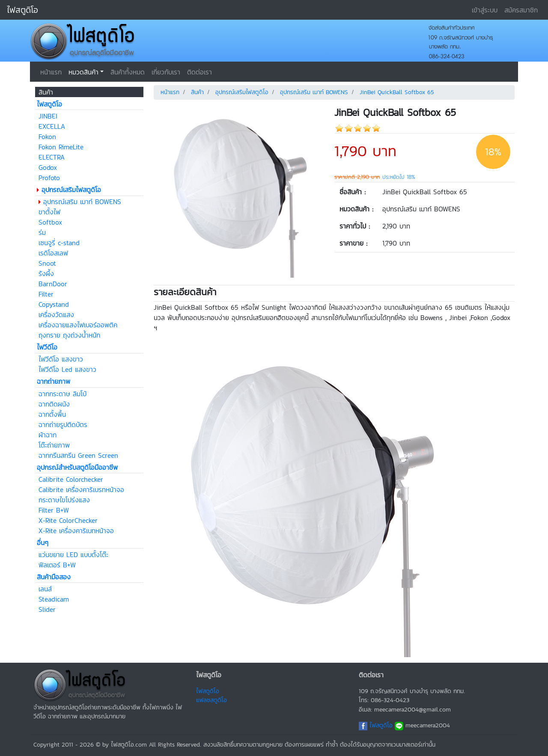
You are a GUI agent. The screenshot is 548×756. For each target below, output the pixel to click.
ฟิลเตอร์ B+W (57, 565)
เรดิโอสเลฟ (53, 253)
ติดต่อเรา (200, 72)
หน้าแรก (51, 72)
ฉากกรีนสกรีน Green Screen (78, 455)
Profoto (49, 178)
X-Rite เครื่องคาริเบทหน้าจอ (76, 531)
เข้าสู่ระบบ (485, 10)
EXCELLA (52, 126)
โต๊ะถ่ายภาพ (54, 445)
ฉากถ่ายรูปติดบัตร (63, 424)
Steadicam (54, 599)
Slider (47, 609)
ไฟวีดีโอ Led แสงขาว (67, 369)
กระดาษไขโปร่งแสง (64, 500)
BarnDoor (53, 284)
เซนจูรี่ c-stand (59, 243)
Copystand (54, 304)
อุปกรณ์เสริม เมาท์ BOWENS (82, 202)
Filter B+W (54, 510)
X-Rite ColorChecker (68, 520)
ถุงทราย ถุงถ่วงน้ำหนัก (69, 335)
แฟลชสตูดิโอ (211, 700)
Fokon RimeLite (61, 147)
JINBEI (48, 116)
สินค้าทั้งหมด (128, 72)
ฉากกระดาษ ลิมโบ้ (63, 394)
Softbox (50, 222)
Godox (48, 167)
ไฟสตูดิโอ (22, 10)
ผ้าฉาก (48, 435)
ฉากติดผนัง (54, 404)
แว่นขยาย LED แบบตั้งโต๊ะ (73, 554)
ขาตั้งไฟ (49, 212)
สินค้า (197, 92)
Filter (46, 294)
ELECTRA (52, 157)
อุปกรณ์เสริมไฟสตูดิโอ (242, 92)
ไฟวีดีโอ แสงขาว (61, 359)
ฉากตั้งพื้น (52, 414)
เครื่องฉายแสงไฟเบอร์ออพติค (78, 325)
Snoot (47, 263)
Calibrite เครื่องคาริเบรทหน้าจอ (81, 489)
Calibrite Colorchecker (71, 479)
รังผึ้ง (46, 273)
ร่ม (42, 232)
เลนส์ (45, 589)
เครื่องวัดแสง (56, 314)
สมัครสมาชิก (521, 10)
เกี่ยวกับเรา (166, 72)
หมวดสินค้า (83, 72)
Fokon (47, 136)
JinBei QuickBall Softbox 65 (397, 92)
